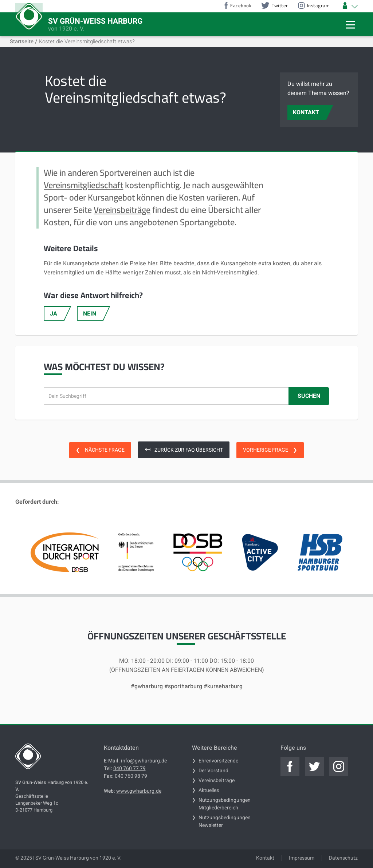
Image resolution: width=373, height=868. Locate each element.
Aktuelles (209, 790)
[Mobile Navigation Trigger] (350, 25)
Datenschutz (343, 858)
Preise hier (143, 263)
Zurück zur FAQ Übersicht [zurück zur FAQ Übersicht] (184, 449)
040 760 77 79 (129, 768)
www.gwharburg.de (139, 791)
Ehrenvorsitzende (218, 761)
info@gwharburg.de (144, 761)
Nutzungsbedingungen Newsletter (225, 821)
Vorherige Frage (270, 450)
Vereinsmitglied (64, 273)
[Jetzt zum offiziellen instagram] (339, 766)
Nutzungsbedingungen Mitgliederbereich (225, 804)
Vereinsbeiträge (122, 210)
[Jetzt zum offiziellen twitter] (314, 766)
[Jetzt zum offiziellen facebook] (290, 766)
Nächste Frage (100, 450)
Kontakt (265, 858)
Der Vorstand (213, 771)
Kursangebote (239, 263)
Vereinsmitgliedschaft (83, 185)
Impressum (302, 858)
